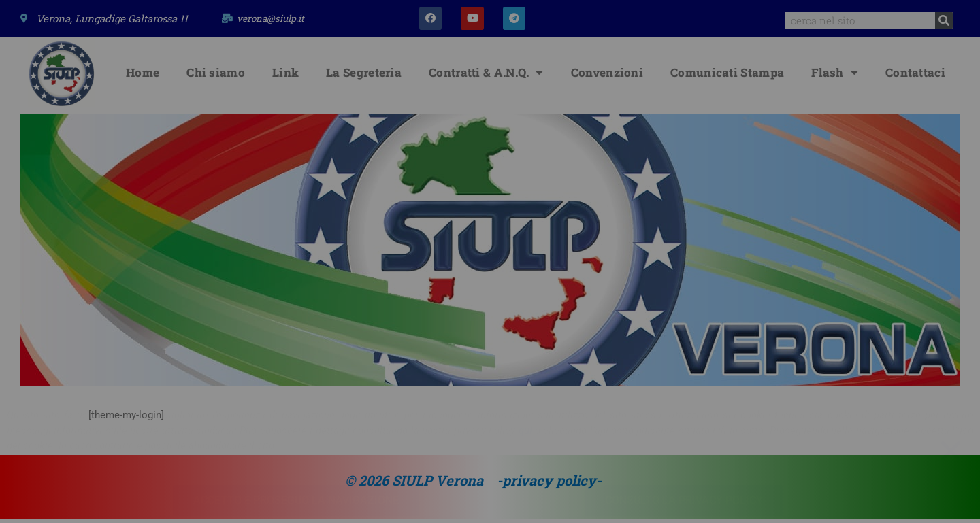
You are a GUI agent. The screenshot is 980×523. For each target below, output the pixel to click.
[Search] (944, 20)
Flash (835, 77)
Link (285, 77)
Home (143, 77)
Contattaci (915, 77)
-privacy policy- (549, 484)
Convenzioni (607, 77)
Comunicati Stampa (727, 77)
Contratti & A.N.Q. (486, 77)
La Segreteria (364, 77)
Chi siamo (216, 77)
